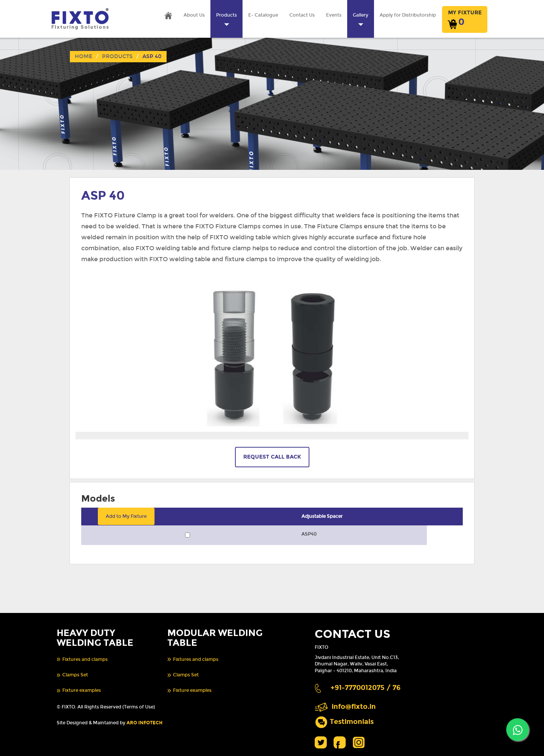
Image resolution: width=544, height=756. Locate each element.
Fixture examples (82, 690)
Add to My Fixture (126, 516)
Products (117, 56)
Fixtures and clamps (85, 659)
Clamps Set (75, 675)
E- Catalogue (263, 15)
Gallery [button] (361, 19)
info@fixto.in (354, 707)
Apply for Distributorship (408, 15)
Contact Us (302, 15)
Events (334, 15)
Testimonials (352, 722)
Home (83, 56)
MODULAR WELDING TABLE (215, 638)
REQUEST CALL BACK (272, 457)
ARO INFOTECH (144, 723)
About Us (194, 15)
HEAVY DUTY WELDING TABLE (95, 638)
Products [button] (226, 19)
